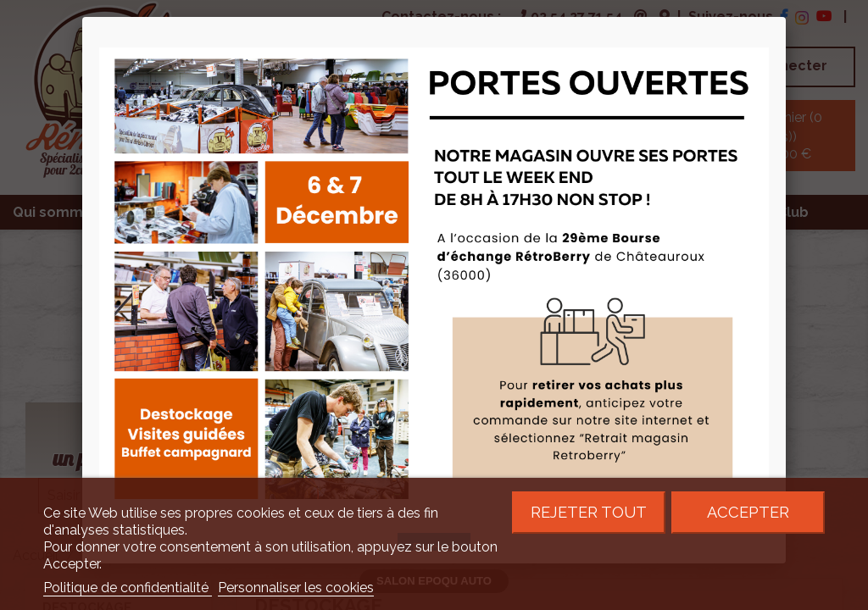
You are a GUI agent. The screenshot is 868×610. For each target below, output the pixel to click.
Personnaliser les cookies (296, 588)
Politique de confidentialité (128, 588)
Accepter (748, 512)
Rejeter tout (589, 512)
